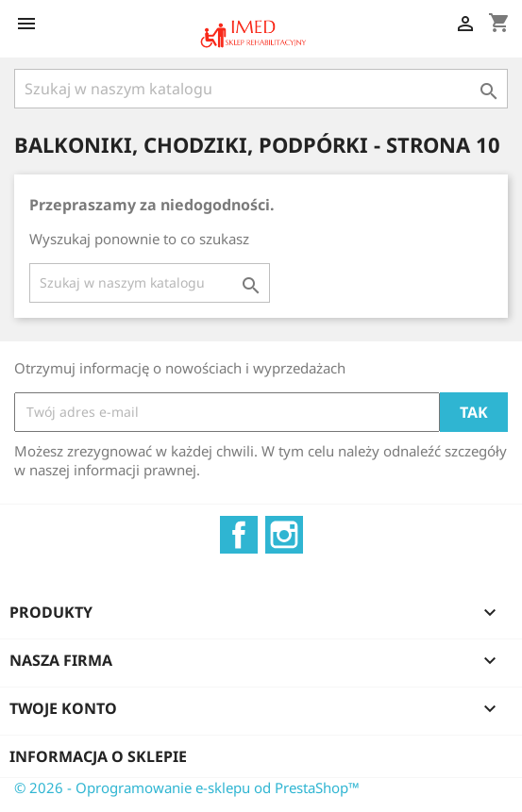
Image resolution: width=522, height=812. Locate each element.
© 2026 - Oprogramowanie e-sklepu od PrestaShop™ (187, 787)
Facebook (239, 535)
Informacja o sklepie (98, 756)
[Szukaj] (261, 89)
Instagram (284, 535)
